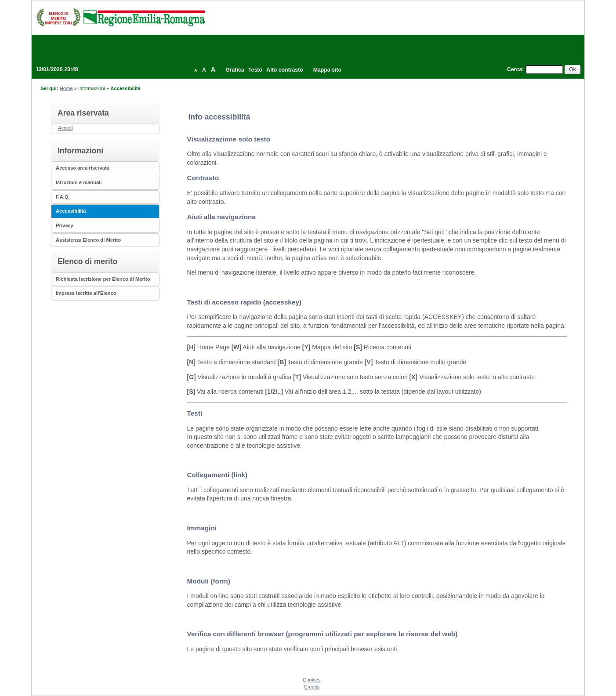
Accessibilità (71, 211)
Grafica (235, 70)
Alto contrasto (284, 70)
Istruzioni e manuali (79, 182)
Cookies (312, 680)
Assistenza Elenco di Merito (88, 240)
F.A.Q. (63, 197)
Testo (255, 70)
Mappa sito (327, 70)
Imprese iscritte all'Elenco (86, 293)
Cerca (515, 69)
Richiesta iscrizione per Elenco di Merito (103, 279)
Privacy (65, 225)
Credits (312, 687)
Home (66, 88)
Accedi (65, 128)
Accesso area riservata (83, 168)
